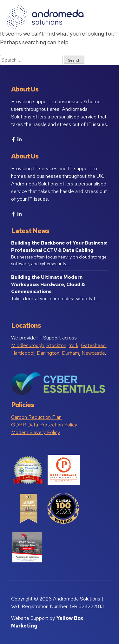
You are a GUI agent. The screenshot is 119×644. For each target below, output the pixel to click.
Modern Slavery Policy (36, 432)
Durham (70, 353)
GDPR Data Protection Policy (44, 425)
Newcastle (93, 353)
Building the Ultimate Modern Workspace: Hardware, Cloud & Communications (48, 284)
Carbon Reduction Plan (36, 417)
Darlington (48, 353)
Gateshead (93, 345)
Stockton (56, 345)
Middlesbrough (27, 345)
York (74, 345)
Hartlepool (23, 353)
